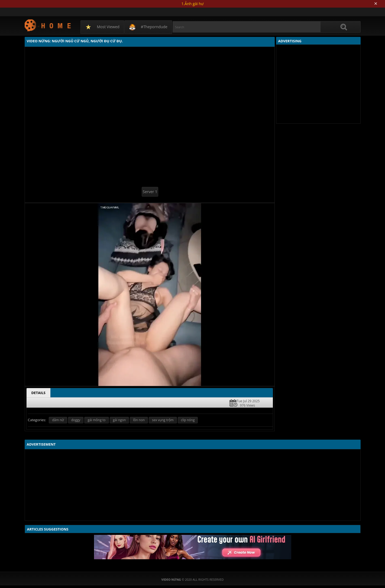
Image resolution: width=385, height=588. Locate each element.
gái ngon (119, 420)
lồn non (139, 420)
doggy (76, 420)
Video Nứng (48, 25)
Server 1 (150, 192)
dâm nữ (58, 420)
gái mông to (96, 420)
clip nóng (188, 420)
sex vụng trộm (163, 420)
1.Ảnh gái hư (193, 4)
